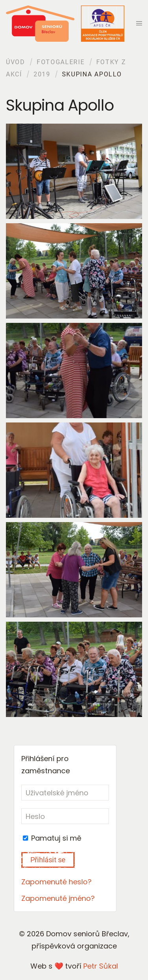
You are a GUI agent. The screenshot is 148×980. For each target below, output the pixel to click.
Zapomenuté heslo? (56, 882)
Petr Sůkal (101, 966)
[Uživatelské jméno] (65, 793)
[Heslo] (65, 816)
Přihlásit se (48, 860)
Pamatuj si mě (52, 838)
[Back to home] (65, 24)
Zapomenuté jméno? (58, 898)
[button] (139, 24)
